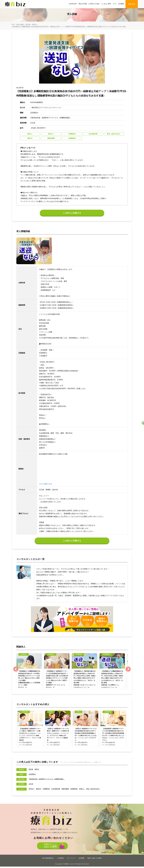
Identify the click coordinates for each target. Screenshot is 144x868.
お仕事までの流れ (94, 4)
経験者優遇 (70, 790)
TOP (13, 25)
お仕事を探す (73, 4)
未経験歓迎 (79, 790)
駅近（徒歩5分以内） (101, 790)
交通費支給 (48, 790)
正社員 (31, 785)
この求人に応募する (72, 213)
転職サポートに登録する (50, 848)
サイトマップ (71, 860)
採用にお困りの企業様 (95, 860)
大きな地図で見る (46, 485)
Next (128, 671)
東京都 (28, 25)
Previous (16, 671)
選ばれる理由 (83, 4)
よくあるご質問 (106, 4)
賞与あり (32, 790)
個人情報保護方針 (48, 860)
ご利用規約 (60, 860)
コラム (115, 4)
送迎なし (88, 790)
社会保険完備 (59, 790)
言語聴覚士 (33, 776)
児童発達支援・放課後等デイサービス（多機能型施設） (49, 780)
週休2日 (40, 790)
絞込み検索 (20, 25)
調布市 (34, 25)
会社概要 (121, 4)
